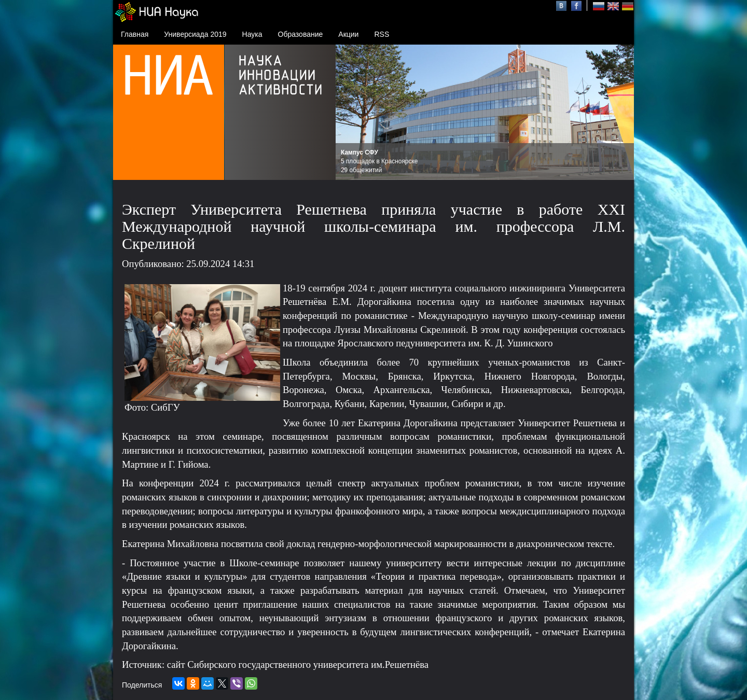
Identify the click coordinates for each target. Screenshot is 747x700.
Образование (301, 34)
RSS (382, 34)
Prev (349, 113)
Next (620, 113)
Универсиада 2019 (195, 34)
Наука (252, 34)
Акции (348, 34)
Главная (135, 34)
